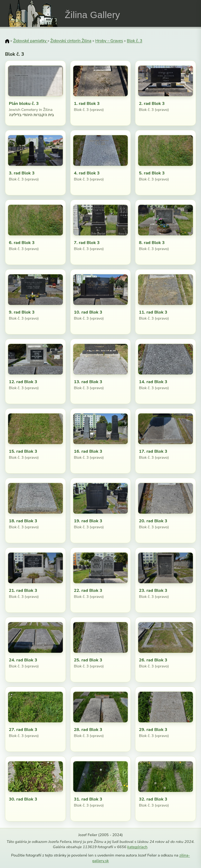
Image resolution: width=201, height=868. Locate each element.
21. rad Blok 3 (23, 590)
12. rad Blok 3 (23, 382)
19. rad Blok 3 (88, 521)
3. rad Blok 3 (22, 173)
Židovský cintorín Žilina (71, 41)
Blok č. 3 (135, 41)
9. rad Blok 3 (22, 312)
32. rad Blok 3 (153, 799)
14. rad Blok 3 (153, 382)
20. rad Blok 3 (153, 521)
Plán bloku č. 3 (24, 103)
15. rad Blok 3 (23, 451)
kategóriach (137, 847)
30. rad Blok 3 (23, 799)
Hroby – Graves (109, 41)
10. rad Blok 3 (88, 312)
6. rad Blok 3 (22, 243)
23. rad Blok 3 (153, 590)
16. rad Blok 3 (88, 451)
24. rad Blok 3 (23, 660)
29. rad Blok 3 (153, 730)
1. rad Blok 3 (87, 103)
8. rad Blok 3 (152, 243)
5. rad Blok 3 (152, 173)
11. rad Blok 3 (153, 312)
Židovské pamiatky (30, 41)
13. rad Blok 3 (88, 382)
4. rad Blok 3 (87, 173)
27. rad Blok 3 (23, 730)
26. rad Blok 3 (153, 660)
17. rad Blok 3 (153, 451)
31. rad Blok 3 (88, 799)
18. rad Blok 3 (23, 521)
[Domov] (7, 41)
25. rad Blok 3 (88, 660)
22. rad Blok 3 (88, 590)
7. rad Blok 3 (87, 243)
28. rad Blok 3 (88, 730)
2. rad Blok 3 (152, 103)
